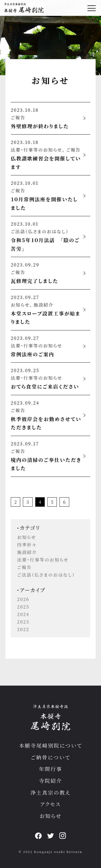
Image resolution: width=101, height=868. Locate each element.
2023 (23, 622)
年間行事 (50, 769)
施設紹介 (44, 305)
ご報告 (18, 118)
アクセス (50, 804)
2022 (23, 629)
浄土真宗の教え (50, 792)
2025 (23, 607)
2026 (23, 599)
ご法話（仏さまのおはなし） (40, 231)
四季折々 (27, 545)
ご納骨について (50, 757)
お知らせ (20, 305)
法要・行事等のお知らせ (36, 150)
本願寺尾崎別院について (50, 745)
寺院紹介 (50, 781)
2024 (23, 614)
